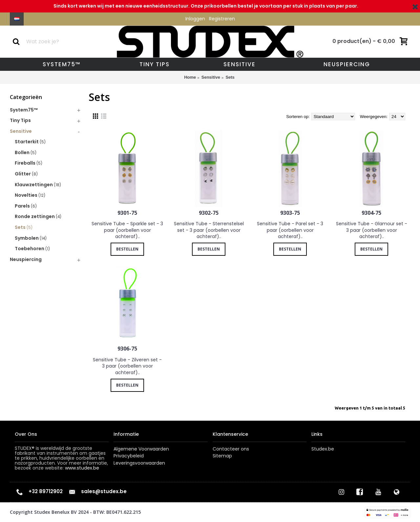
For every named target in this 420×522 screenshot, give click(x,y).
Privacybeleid (129, 456)
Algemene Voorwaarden (141, 449)
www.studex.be (82, 468)
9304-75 (371, 213)
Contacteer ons (231, 449)
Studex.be (323, 449)
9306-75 (127, 349)
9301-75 (127, 213)
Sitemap (222, 456)
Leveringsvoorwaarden (139, 463)
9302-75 (209, 213)
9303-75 (290, 213)
